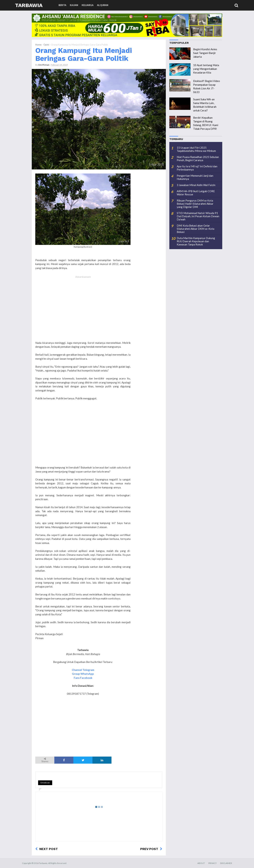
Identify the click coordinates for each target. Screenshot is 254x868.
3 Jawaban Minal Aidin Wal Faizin (196, 185)
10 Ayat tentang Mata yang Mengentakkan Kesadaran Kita (206, 69)
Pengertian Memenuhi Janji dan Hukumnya (195, 177)
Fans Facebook (83, 678)
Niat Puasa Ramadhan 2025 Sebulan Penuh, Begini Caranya (198, 159)
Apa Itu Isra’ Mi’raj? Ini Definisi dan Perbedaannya (197, 168)
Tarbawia (29, 5)
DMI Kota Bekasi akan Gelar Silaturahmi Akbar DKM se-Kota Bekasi (196, 229)
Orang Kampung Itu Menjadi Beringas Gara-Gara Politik (84, 54)
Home (38, 45)
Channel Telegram (83, 670)
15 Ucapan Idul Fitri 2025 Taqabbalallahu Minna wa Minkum (196, 149)
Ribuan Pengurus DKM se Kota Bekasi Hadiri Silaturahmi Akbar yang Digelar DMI (195, 204)
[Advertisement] (83, 312)
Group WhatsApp (83, 674)
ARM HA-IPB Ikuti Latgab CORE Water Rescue (196, 193)
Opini (46, 45)
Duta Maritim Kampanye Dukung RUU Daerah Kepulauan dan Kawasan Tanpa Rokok (196, 241)
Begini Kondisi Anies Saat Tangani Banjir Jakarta (205, 53)
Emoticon (45, 783)
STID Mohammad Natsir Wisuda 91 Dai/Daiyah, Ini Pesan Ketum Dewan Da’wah (198, 216)
